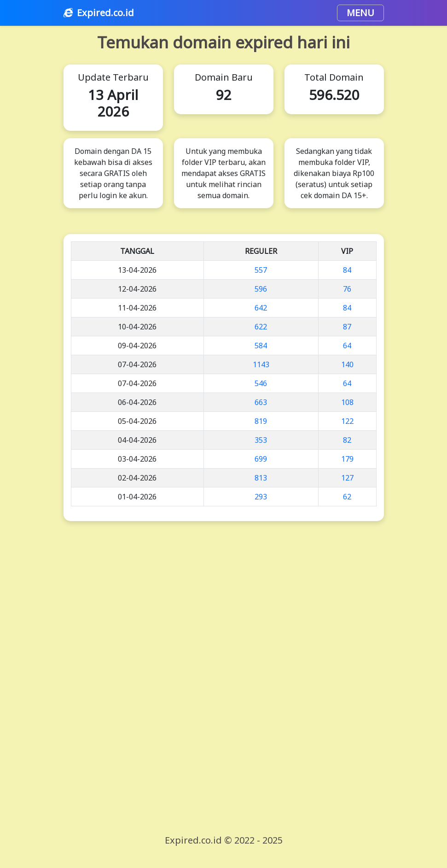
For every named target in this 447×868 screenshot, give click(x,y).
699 (261, 459)
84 (347, 270)
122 (347, 421)
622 (261, 327)
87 (347, 327)
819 (261, 421)
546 (261, 383)
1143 (261, 364)
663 (261, 402)
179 (347, 459)
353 (261, 440)
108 (347, 402)
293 (261, 497)
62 (347, 497)
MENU (360, 13)
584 (261, 346)
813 (261, 478)
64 (347, 346)
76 (347, 289)
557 (261, 270)
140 (347, 364)
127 (347, 478)
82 (347, 440)
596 (261, 289)
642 (261, 308)
